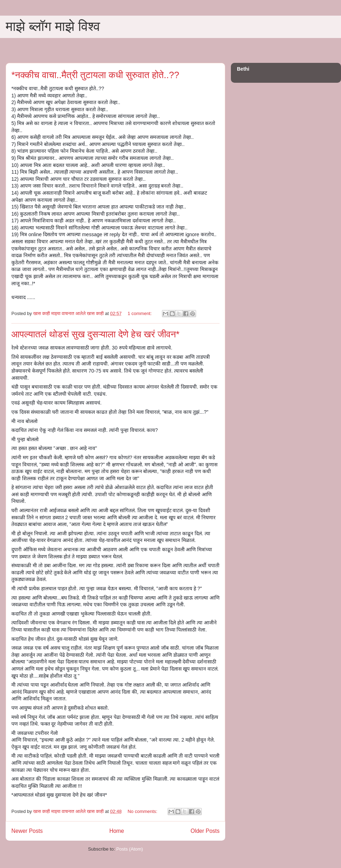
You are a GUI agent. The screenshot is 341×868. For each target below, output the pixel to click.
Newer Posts (27, 831)
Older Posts (205, 831)
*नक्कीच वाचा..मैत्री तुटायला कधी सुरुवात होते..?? (95, 75)
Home (117, 831)
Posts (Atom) (129, 849)
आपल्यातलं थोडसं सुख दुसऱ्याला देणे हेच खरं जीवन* (95, 334)
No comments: (143, 811)
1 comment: (140, 313)
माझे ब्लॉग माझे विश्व (53, 26)
